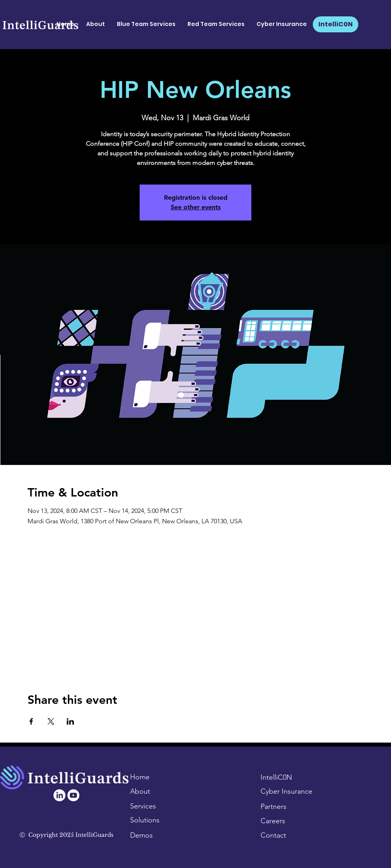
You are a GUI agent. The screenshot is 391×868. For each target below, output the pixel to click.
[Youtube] (73, 795)
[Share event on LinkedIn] (70, 721)
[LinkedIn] (59, 795)
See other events (196, 207)
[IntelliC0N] (336, 24)
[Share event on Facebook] (31, 721)
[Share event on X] (51, 721)
